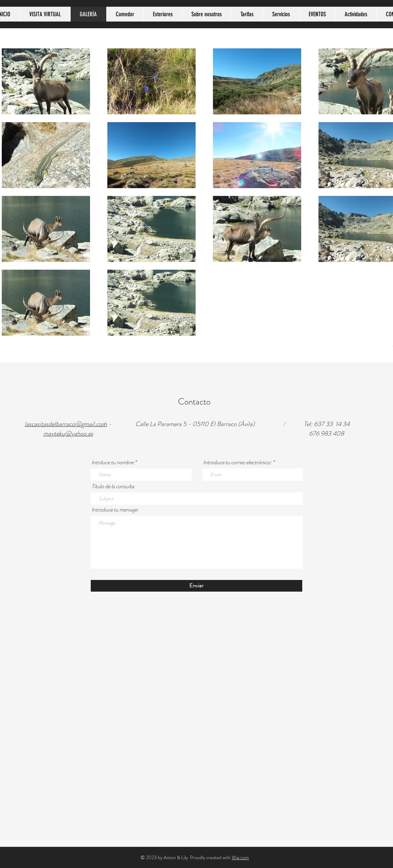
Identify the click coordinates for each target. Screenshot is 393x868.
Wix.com (240, 857)
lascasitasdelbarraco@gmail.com (66, 424)
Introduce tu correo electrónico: (237, 462)
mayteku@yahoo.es (68, 433)
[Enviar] (196, 586)
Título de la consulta (113, 486)
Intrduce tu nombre (112, 462)
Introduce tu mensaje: (115, 510)
